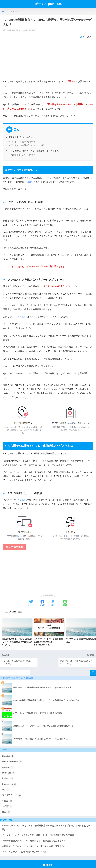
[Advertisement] (48, 53)
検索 (93, 666)
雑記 (20, 605)
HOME (48, 858)
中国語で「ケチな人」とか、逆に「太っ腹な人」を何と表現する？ (34, 839)
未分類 (7, 800)
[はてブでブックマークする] (54, 596)
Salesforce (9, 777)
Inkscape (9, 766)
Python (8, 772)
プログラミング (12, 788)
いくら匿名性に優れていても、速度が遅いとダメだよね (33, 144)
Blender (8, 749)
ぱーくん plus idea (48, 4)
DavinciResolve (12, 755)
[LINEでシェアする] (65, 596)
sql (6, 783)
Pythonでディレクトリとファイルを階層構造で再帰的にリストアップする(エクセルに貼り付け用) (47, 821)
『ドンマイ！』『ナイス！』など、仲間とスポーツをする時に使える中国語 (38, 828)
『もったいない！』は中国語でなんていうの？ (24, 845)
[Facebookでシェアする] (42, 596)
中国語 (7, 794)
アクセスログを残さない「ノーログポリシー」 (31, 138)
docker (8, 760)
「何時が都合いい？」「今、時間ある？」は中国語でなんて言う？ (34, 834)
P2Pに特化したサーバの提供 (23, 148)
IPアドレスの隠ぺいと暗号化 (23, 135)
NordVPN (31, 175)
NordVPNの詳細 (14, 540)
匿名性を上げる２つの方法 (20, 130)
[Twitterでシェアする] (31, 596)
